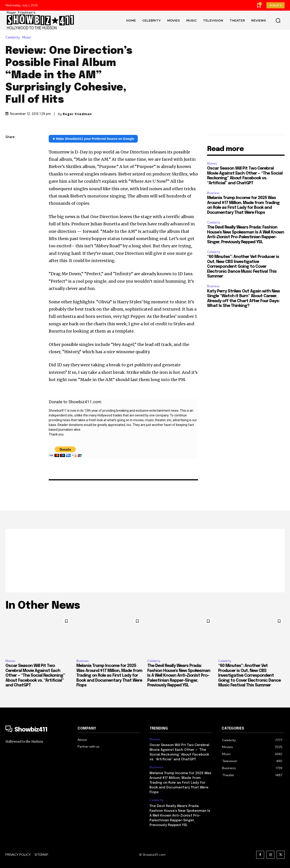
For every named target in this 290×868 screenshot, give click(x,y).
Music (28, 38)
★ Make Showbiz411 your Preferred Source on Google (93, 139)
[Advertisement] (145, 561)
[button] (278, 20)
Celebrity (14, 38)
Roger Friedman (77, 114)
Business (213, 193)
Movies (212, 164)
